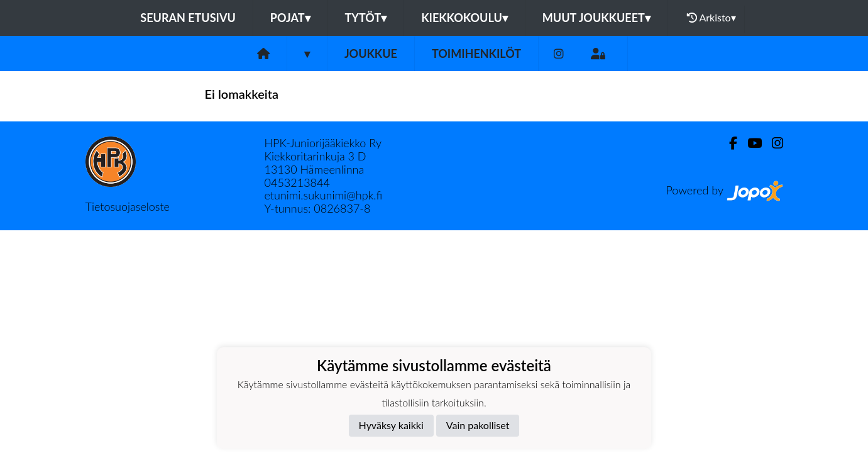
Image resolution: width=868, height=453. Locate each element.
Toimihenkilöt (476, 53)
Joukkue (371, 53)
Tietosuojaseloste (128, 206)
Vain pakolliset (478, 425)
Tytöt (366, 18)
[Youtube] (750, 143)
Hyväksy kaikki (391, 425)
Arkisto (711, 18)
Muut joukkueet (596, 18)
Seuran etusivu (188, 18)
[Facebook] (728, 143)
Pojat (290, 18)
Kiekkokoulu (464, 18)
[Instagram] (559, 54)
